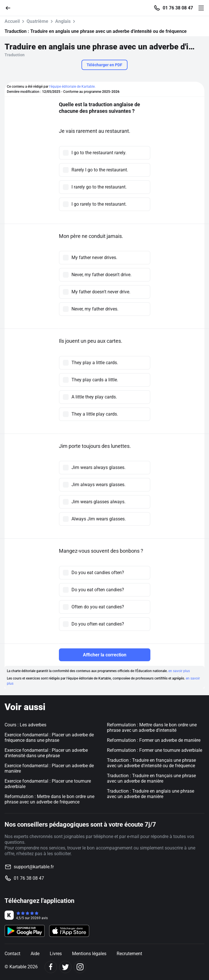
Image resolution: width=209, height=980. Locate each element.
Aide (35, 954)
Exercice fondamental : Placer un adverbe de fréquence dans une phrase (49, 737)
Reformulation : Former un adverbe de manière (154, 740)
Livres (56, 954)
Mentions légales (89, 954)
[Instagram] (80, 967)
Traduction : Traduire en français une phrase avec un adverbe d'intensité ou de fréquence (151, 763)
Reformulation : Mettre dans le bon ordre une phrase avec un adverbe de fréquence (49, 799)
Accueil (12, 21)
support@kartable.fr (34, 867)
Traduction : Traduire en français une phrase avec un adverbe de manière (151, 778)
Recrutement (129, 954)
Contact (12, 954)
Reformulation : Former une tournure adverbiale (155, 750)
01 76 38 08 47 (178, 8)
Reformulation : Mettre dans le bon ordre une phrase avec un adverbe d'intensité (152, 728)
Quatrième (37, 21)
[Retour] (10, 8)
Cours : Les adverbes (25, 725)
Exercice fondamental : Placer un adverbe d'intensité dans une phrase (46, 753)
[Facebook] (51, 967)
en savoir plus (179, 671)
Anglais (63, 21)
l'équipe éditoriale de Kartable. (72, 87)
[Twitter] (65, 967)
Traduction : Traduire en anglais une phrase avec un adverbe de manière (151, 794)
